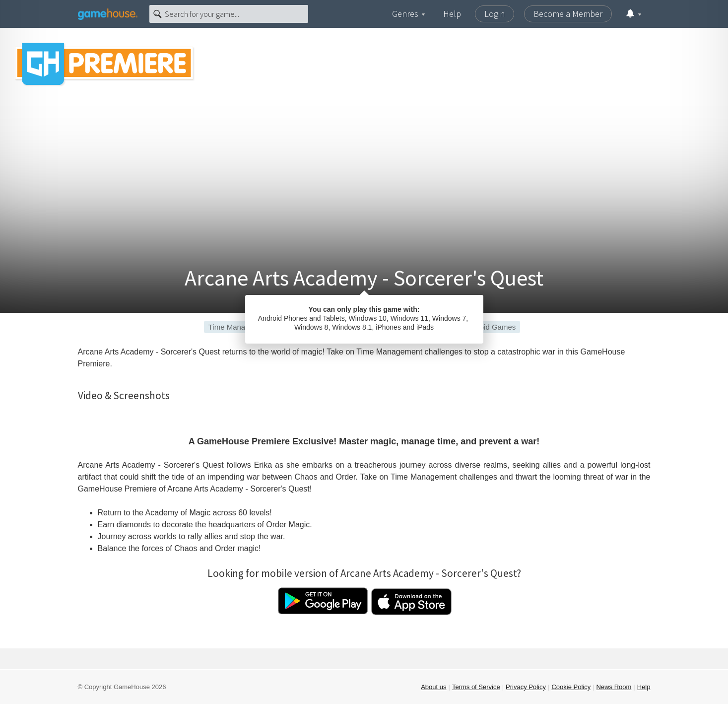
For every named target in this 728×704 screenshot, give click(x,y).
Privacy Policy (526, 687)
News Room (614, 687)
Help (452, 14)
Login (495, 14)
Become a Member (568, 14)
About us (433, 687)
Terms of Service (476, 687)
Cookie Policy (571, 687)
